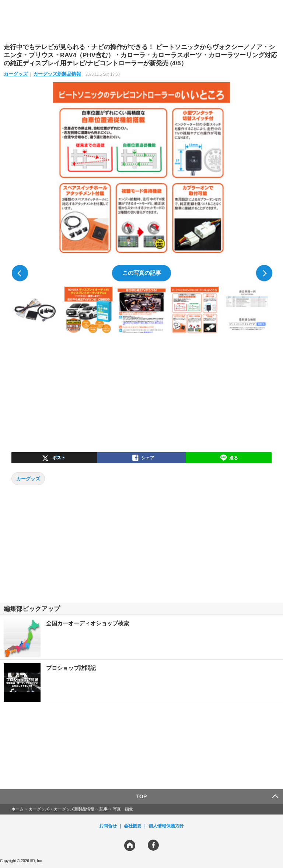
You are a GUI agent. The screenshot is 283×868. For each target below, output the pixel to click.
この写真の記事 (142, 273)
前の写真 (20, 273)
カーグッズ (16, 74)
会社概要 (133, 826)
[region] (141, 21)
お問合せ (108, 826)
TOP (142, 796)
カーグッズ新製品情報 (57, 74)
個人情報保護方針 (166, 826)
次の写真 (264, 273)
